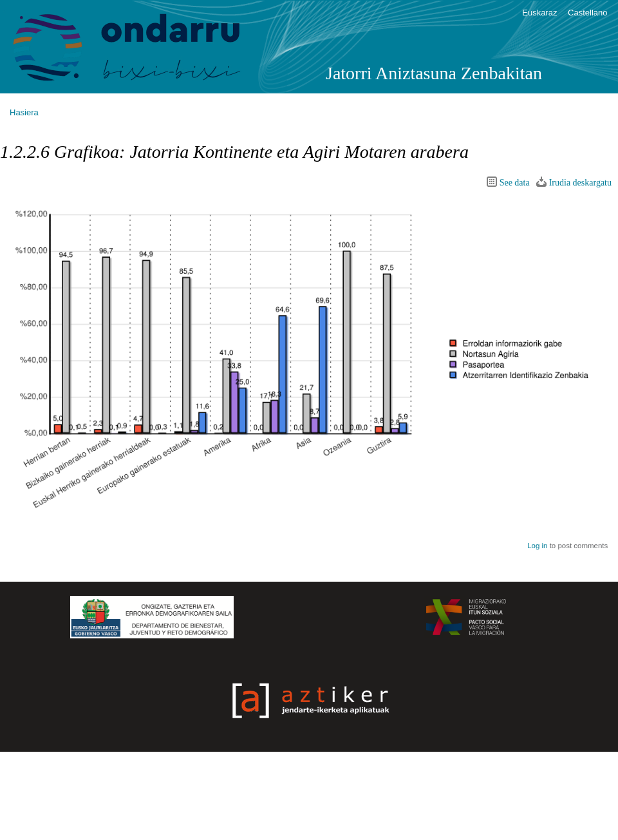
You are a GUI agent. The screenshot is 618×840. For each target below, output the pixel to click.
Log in (537, 546)
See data (515, 183)
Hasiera (24, 112)
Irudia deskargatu (580, 183)
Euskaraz (539, 13)
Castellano (587, 13)
